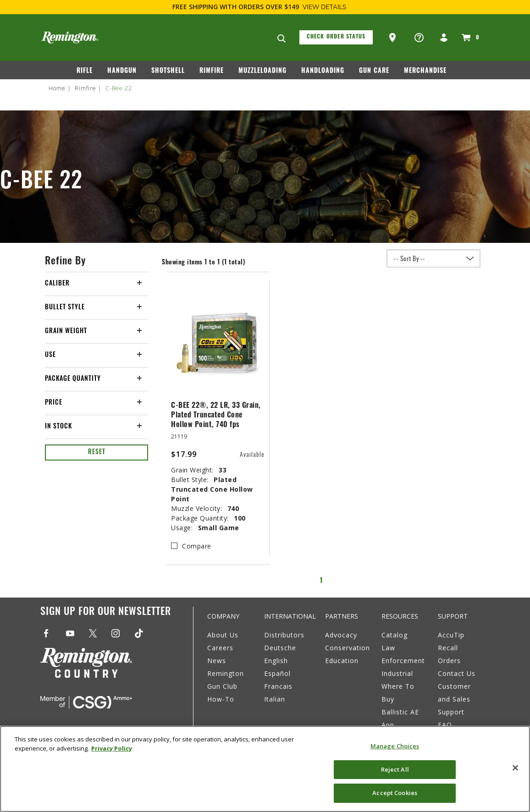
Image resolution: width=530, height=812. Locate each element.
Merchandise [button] (425, 71)
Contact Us (457, 673)
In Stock (58, 427)
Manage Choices (395, 746)
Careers (220, 648)
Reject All (395, 769)
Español (277, 673)
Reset (97, 453)
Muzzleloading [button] (262, 71)
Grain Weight (66, 332)
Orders (449, 661)
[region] (265, 769)
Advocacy (341, 635)
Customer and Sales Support (454, 699)
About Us (223, 635)
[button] (393, 38)
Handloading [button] (323, 71)
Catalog (395, 635)
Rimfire (86, 88)
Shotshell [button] (168, 71)
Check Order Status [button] (336, 37)
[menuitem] (88, 73)
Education (342, 661)
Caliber (57, 284)
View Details (325, 7)
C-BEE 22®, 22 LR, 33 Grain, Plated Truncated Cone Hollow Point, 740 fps (216, 416)
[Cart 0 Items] (469, 38)
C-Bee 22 (119, 88)
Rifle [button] (85, 71)
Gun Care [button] (374, 71)
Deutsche (280, 648)
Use (50, 355)
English (276, 661)
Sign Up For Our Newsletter (106, 612)
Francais (278, 686)
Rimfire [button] (212, 71)
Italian (275, 699)
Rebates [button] (301, 91)
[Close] (515, 768)
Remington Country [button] (242, 91)
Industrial (397, 673)
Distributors (284, 635)
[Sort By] (433, 258)
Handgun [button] (122, 71)
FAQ (445, 725)
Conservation (348, 648)
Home (57, 88)
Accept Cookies (395, 793)
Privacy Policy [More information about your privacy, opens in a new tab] (112, 748)
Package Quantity (73, 379)
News (217, 661)
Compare (197, 546)
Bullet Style (65, 308)
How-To (221, 699)
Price (54, 403)
